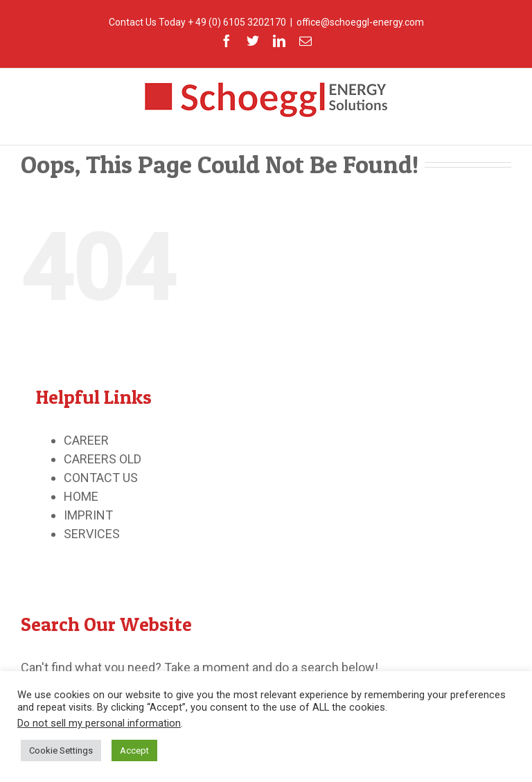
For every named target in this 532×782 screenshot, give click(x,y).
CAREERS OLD (103, 459)
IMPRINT (88, 515)
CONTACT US (101, 478)
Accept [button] (134, 750)
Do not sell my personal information (99, 723)
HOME (81, 496)
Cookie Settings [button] (61, 750)
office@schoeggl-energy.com (360, 22)
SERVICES (92, 534)
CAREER (86, 440)
